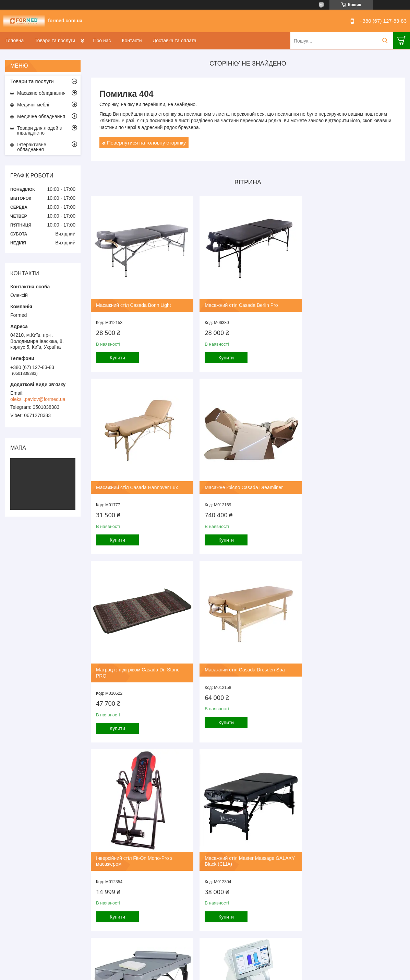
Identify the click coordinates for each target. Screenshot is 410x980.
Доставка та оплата (175, 41)
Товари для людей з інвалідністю (39, 130)
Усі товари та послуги (246, 938)
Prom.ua (237, 967)
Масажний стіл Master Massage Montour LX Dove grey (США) (352, 670)
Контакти (132, 41)
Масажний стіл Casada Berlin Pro (238, 302)
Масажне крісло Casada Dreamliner (135, 481)
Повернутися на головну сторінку (146, 143)
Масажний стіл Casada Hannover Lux (348, 302)
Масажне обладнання (41, 93)
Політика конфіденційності (240, 973)
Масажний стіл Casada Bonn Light (134, 302)
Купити (117, 355)
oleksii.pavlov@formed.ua (38, 399)
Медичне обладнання (41, 116)
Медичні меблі (33, 105)
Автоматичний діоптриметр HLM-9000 (138, 852)
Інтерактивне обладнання (32, 147)
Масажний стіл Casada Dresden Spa (347, 481)
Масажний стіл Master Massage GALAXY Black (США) (236, 670)
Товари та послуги (55, 41)
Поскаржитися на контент (187, 973)
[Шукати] (385, 41)
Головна (15, 41)
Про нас (102, 41)
